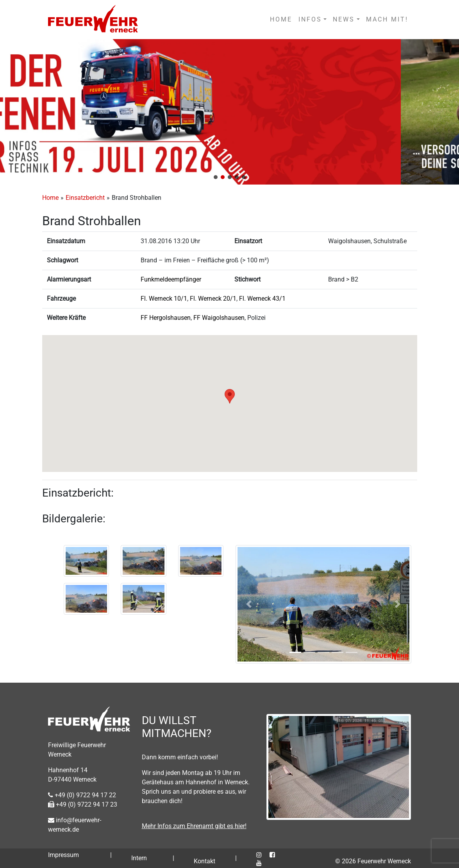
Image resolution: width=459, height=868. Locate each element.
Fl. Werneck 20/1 (213, 299)
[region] (229, 112)
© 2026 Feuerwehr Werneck (373, 861)
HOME (281, 19)
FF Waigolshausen (219, 318)
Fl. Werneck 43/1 (262, 299)
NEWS (344, 19)
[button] (216, 177)
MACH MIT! (387, 19)
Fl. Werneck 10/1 (164, 299)
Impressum (63, 855)
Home (50, 198)
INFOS (310, 19)
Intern (139, 858)
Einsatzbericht (85, 198)
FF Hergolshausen (166, 318)
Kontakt (204, 861)
